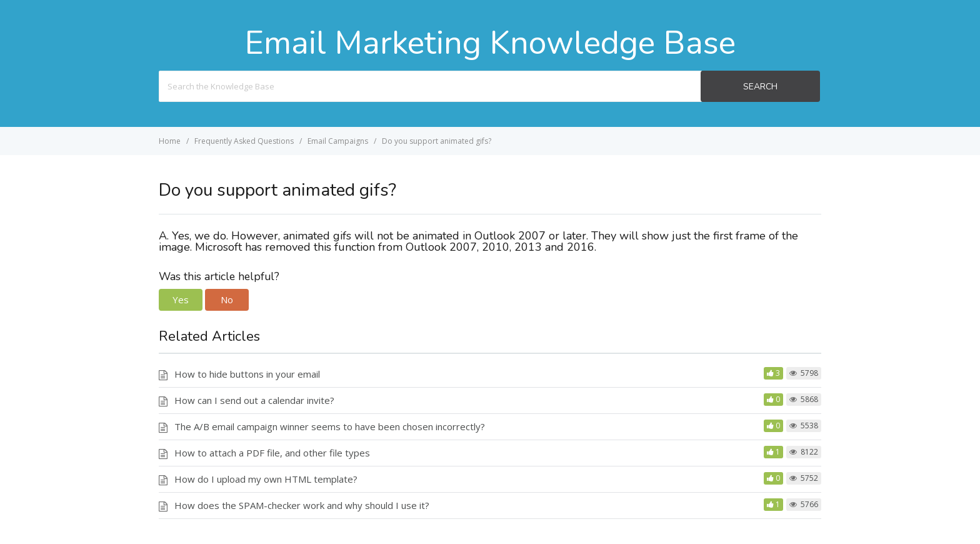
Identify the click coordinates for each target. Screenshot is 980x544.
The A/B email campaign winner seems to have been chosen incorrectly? (330, 426)
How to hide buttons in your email (247, 374)
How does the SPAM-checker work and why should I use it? (302, 505)
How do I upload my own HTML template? (266, 479)
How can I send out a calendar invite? (254, 400)
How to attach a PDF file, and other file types (272, 453)
